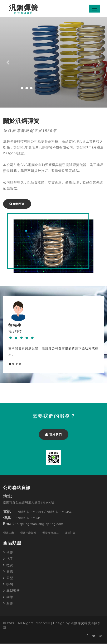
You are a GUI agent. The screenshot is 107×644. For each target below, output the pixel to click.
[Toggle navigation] (95, 9)
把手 (8, 559)
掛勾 (8, 585)
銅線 (8, 597)
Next (96, 334)
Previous (11, 334)
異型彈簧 (11, 591)
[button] (8, 63)
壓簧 (8, 604)
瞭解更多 (17, 204)
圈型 (8, 578)
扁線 (8, 572)
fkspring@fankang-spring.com (40, 524)
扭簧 (8, 553)
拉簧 (8, 566)
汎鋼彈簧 (24, 9)
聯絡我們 (54, 435)
